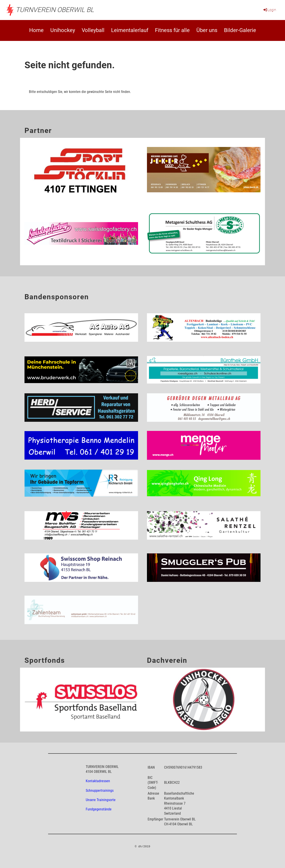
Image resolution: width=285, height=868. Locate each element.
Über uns (207, 30)
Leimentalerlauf (130, 30)
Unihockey (63, 30)
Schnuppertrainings (100, 791)
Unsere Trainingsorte (101, 800)
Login (269, 10)
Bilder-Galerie (240, 30)
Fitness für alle (172, 30)
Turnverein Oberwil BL (55, 10)
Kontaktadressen (98, 781)
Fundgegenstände (99, 809)
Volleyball (93, 30)
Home (36, 30)
